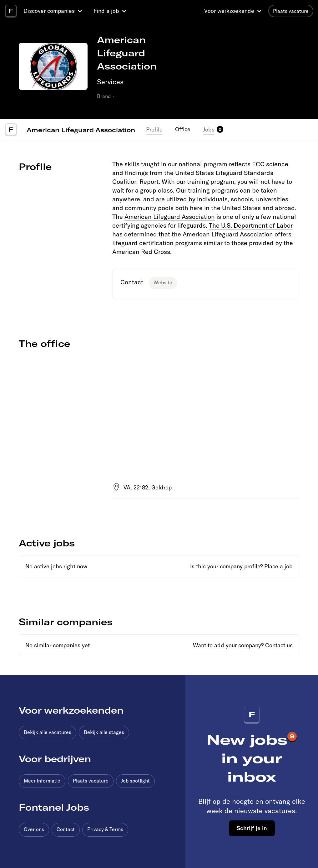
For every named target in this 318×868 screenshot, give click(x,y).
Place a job (278, 566)
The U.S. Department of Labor (251, 225)
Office (183, 129)
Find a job (106, 11)
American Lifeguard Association (81, 130)
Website (163, 282)
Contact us (279, 645)
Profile (154, 129)
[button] (54, 11)
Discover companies (49, 11)
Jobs (209, 129)
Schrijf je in (252, 828)
